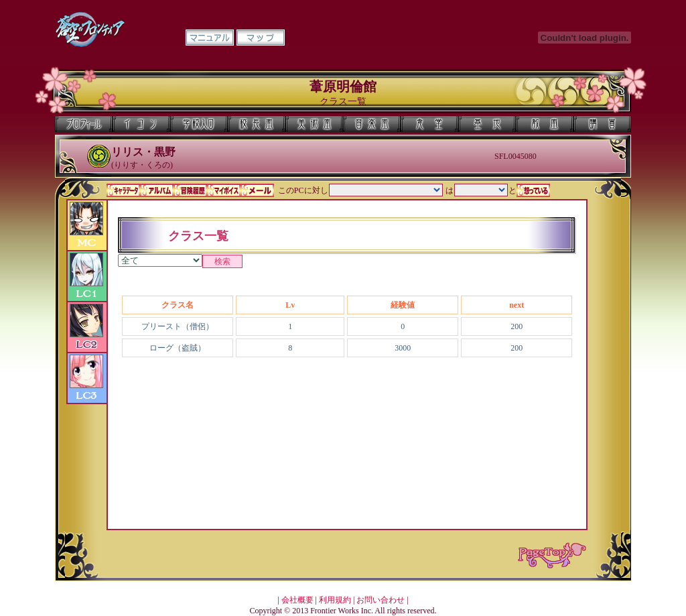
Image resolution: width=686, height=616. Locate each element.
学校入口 (199, 124)
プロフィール (84, 124)
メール (257, 190)
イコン (141, 124)
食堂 (429, 124)
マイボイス (224, 190)
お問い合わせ (381, 600)
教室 (545, 124)
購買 (602, 124)
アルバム (157, 190)
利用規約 (335, 600)
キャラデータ (123, 190)
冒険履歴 (190, 190)
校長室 (257, 124)
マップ (261, 38)
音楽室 (372, 124)
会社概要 (297, 600)
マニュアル (210, 38)
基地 (487, 124)
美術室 (314, 124)
